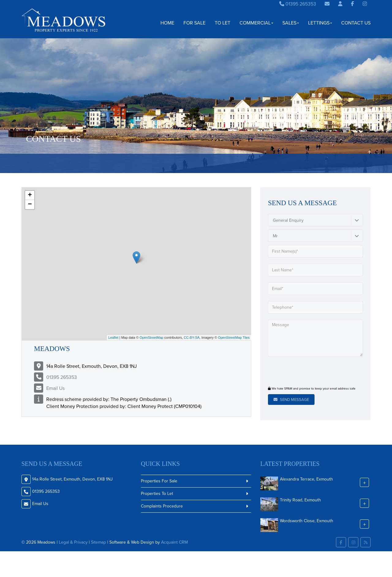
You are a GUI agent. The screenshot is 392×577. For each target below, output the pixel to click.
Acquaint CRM (174, 542)
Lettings (320, 23)
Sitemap (98, 542)
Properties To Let (157, 494)
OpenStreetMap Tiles (234, 338)
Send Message (291, 400)
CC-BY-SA (192, 338)
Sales (291, 23)
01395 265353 (298, 4)
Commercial (256, 23)
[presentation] (305, 372)
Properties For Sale (159, 481)
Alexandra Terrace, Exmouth (306, 479)
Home (167, 23)
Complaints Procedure (162, 506)
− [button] (30, 205)
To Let (222, 23)
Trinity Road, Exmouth (300, 500)
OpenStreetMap (152, 338)
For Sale (194, 23)
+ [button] (30, 195)
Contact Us (356, 23)
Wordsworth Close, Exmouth (307, 520)
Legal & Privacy (73, 542)
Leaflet (113, 338)
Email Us (55, 388)
